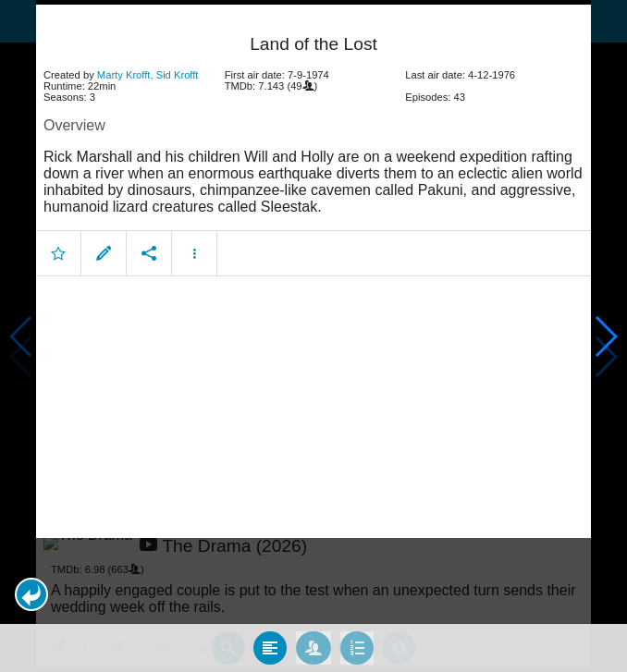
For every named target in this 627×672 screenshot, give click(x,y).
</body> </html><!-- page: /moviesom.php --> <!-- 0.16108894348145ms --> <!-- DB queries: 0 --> (313, 336)
